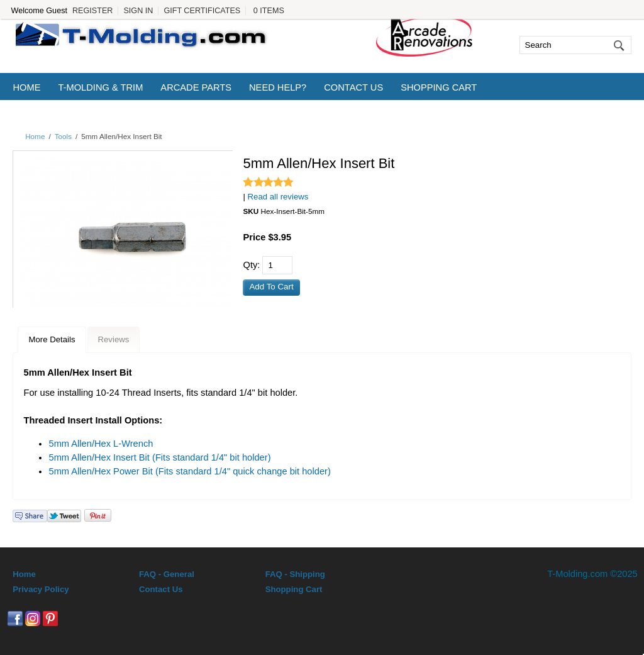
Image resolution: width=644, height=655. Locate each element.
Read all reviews (278, 197)
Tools (63, 136)
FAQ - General (167, 574)
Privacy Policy (41, 589)
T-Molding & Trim (100, 87)
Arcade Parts (196, 87)
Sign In (138, 11)
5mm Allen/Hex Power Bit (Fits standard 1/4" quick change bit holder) (189, 471)
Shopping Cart (439, 87)
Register (92, 11)
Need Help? (278, 87)
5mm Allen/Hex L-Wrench (101, 444)
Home (26, 87)
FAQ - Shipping (295, 574)
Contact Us (353, 87)
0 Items (269, 11)
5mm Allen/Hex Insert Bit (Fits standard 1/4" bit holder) (159, 457)
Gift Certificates (202, 11)
